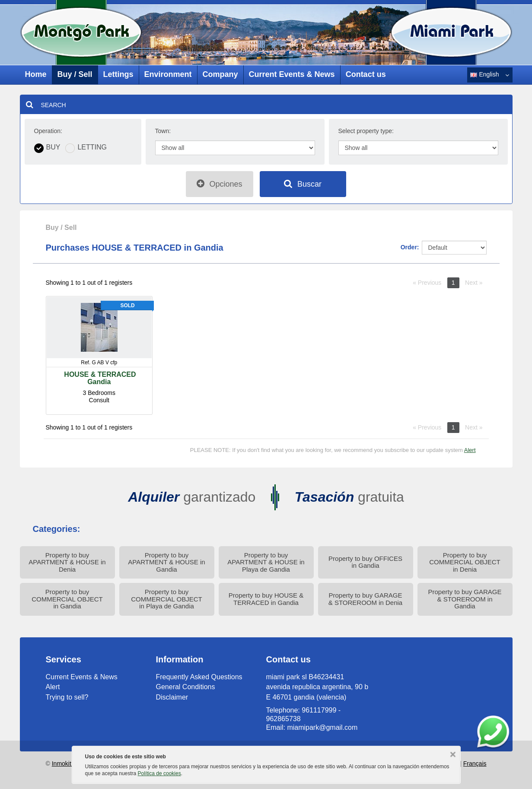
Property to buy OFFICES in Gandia (365, 562)
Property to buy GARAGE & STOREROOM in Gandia (465, 599)
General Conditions (186, 687)
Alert (470, 450)
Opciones (219, 184)
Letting (92, 147)
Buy (53, 147)
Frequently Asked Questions (199, 677)
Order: (410, 247)
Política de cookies (159, 773)
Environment (168, 74)
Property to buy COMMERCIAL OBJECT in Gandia (67, 599)
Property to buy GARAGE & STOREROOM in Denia (365, 599)
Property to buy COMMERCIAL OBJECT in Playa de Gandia (166, 599)
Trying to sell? (67, 697)
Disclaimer (172, 697)
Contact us (366, 74)
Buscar (303, 184)
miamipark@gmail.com (322, 727)
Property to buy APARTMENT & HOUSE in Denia (67, 562)
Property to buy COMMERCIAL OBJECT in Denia (465, 562)
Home (36, 74)
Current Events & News (292, 74)
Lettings (118, 74)
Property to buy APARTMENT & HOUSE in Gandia (166, 562)
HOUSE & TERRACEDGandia (99, 378)
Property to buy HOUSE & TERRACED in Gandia (266, 599)
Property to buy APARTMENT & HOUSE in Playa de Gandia (266, 562)
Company (220, 74)
